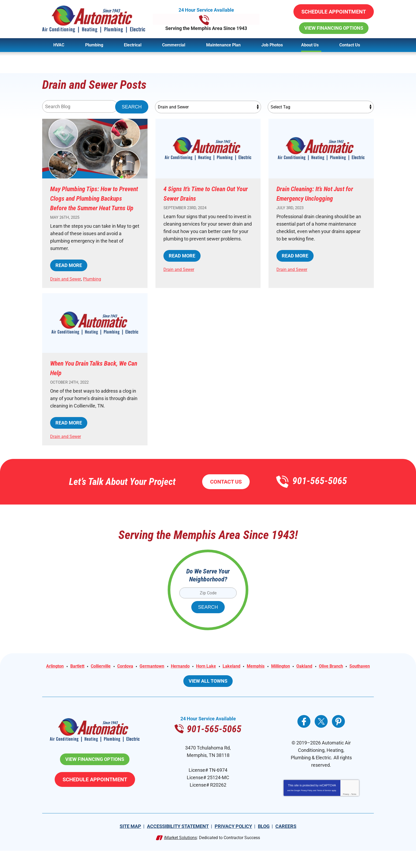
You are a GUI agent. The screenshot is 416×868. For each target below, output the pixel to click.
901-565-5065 (208, 19)
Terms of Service (324, 808)
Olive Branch (193, 684)
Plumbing (97, 288)
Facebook (304, 739)
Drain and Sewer (67, 288)
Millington (316, 676)
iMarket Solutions (180, 855)
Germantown (175, 676)
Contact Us (226, 491)
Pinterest (338, 739)
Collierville (119, 676)
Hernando (206, 676)
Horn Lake (235, 676)
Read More (69, 275)
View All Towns (208, 698)
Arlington (68, 676)
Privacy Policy (307, 808)
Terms (354, 811)
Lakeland (262, 676)
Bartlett (93, 676)
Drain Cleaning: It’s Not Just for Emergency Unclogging (319, 193)
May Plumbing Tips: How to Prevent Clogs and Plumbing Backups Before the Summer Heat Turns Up (94, 203)
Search (132, 107)
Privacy (346, 811)
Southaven (225, 684)
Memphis (289, 676)
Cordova (146, 676)
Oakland (342, 676)
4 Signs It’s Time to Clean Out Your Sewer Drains (203, 193)
